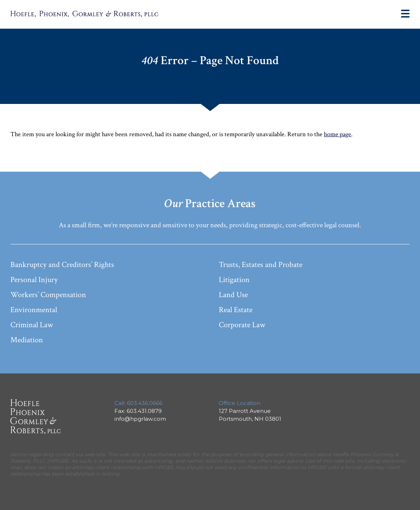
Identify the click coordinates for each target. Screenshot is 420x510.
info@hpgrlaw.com (140, 419)
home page (338, 134)
